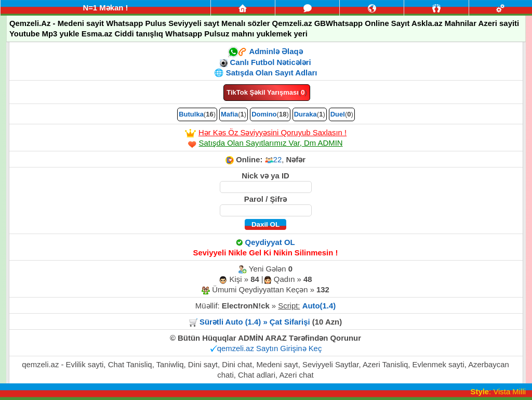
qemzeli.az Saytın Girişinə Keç (270, 349)
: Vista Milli (498, 392)
